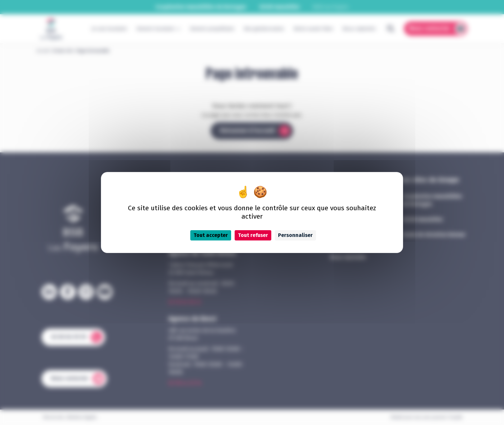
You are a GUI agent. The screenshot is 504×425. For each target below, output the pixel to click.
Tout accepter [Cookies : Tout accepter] (211, 235)
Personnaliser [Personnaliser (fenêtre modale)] (295, 235)
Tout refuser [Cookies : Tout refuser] (253, 235)
